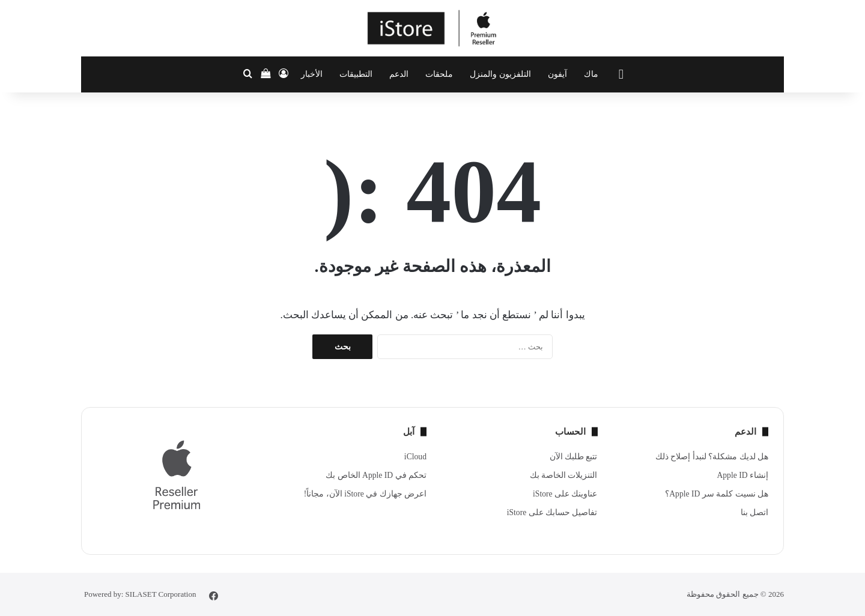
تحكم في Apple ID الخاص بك (376, 475)
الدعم (399, 74)
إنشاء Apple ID (742, 475)
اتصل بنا (754, 512)
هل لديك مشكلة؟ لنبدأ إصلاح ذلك (712, 457)
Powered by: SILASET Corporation (140, 594)
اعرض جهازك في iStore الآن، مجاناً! (365, 494)
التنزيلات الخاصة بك (564, 475)
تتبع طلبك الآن (574, 457)
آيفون (557, 74)
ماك (591, 74)
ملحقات (439, 74)
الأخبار (312, 74)
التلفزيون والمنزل (500, 74)
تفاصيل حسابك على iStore (552, 512)
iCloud (415, 457)
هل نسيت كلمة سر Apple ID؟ (717, 494)
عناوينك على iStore (565, 494)
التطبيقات (356, 74)
